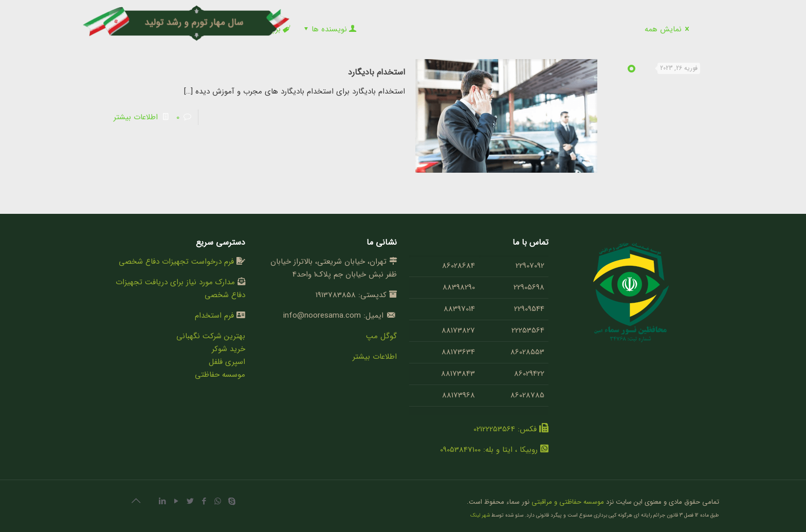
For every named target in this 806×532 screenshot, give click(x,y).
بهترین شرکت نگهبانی (211, 336)
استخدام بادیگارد (377, 72)
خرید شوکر (228, 349)
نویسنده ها (329, 29)
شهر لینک (480, 515)
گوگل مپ (381, 336)
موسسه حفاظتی (220, 375)
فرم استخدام (214, 316)
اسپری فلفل (227, 362)
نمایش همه (668, 29)
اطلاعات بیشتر (136, 117)
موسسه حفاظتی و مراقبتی (568, 502)
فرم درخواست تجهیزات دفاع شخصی (176, 262)
